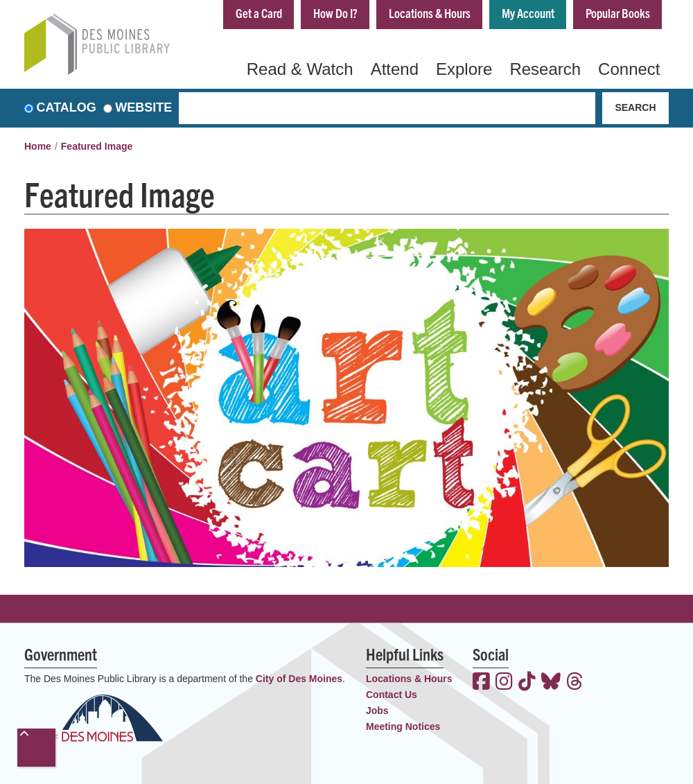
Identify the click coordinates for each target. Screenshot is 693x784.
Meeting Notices (403, 726)
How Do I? (335, 13)
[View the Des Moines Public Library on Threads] (575, 683)
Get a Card (259, 13)
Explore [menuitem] (464, 69)
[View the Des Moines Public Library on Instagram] (504, 683)
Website (143, 108)
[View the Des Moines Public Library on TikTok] (527, 683)
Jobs (377, 711)
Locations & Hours (430, 13)
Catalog (67, 108)
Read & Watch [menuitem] (300, 69)
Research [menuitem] (545, 69)
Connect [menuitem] (629, 69)
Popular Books (618, 13)
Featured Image (97, 147)
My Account (528, 13)
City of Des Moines (299, 679)
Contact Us (392, 695)
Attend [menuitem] (395, 69)
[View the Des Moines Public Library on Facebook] (481, 683)
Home (38, 147)
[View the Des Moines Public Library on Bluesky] (551, 683)
